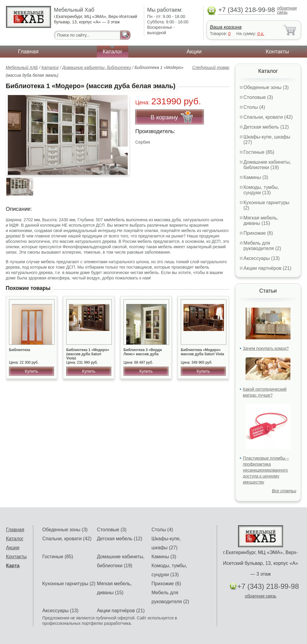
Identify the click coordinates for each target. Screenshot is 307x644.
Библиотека (19, 350)
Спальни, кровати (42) (268, 117)
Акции (194, 52)
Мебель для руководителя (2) (262, 246)
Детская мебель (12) (266, 127)
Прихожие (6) (258, 233)
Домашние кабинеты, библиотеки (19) (267, 165)
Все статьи (284, 491)
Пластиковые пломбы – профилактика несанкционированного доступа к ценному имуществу (266, 470)
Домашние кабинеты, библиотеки (97, 67)
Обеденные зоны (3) (266, 87)
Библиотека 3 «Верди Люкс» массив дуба (143, 352)
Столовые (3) (258, 97)
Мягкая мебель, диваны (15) (261, 221)
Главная (28, 52)
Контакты (277, 52)
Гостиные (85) (259, 152)
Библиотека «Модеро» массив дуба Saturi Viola (203, 352)
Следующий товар (211, 67)
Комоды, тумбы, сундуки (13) (261, 190)
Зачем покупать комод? (266, 348)
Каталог (113, 52)
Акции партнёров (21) (267, 268)
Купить (31, 371)
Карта (13, 566)
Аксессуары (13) (262, 258)
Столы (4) (254, 107)
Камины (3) (256, 177)
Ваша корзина (226, 27)
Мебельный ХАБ (22, 67)
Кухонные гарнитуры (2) (69, 584)
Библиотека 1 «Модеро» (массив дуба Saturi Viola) (88, 354)
